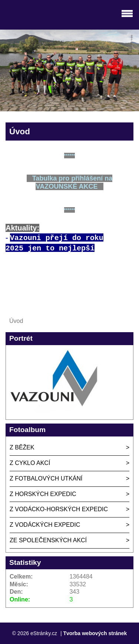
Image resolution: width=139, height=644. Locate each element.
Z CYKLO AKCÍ (30, 463)
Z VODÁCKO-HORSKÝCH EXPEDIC (59, 509)
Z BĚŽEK (22, 447)
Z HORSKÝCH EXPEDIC (43, 494)
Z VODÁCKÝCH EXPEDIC (45, 525)
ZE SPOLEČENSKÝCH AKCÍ (48, 540)
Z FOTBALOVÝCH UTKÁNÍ (46, 478)
